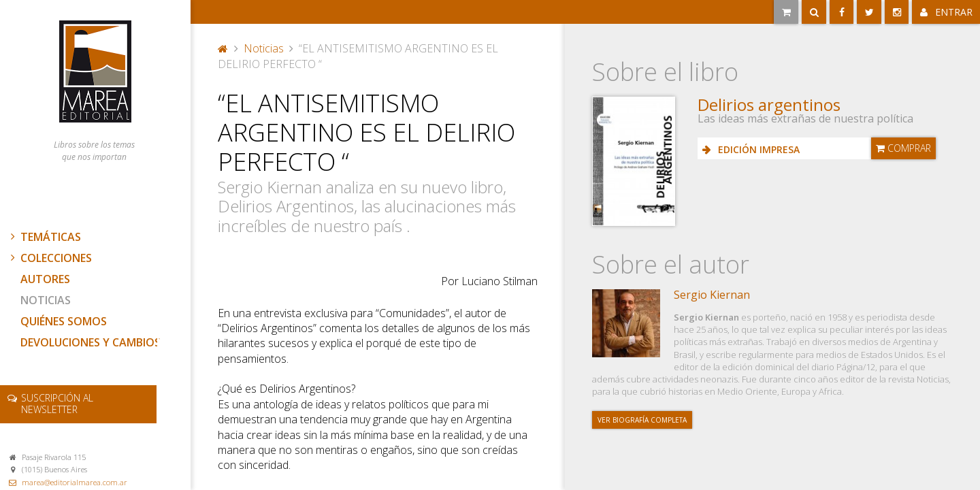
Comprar (903, 148)
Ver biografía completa (642, 420)
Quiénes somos (64, 321)
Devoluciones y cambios (91, 342)
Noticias (46, 300)
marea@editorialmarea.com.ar (75, 482)
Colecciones (50, 258)
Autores (45, 279)
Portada (223, 48)
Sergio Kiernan (712, 295)
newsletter (57, 404)
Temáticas (44, 237)
